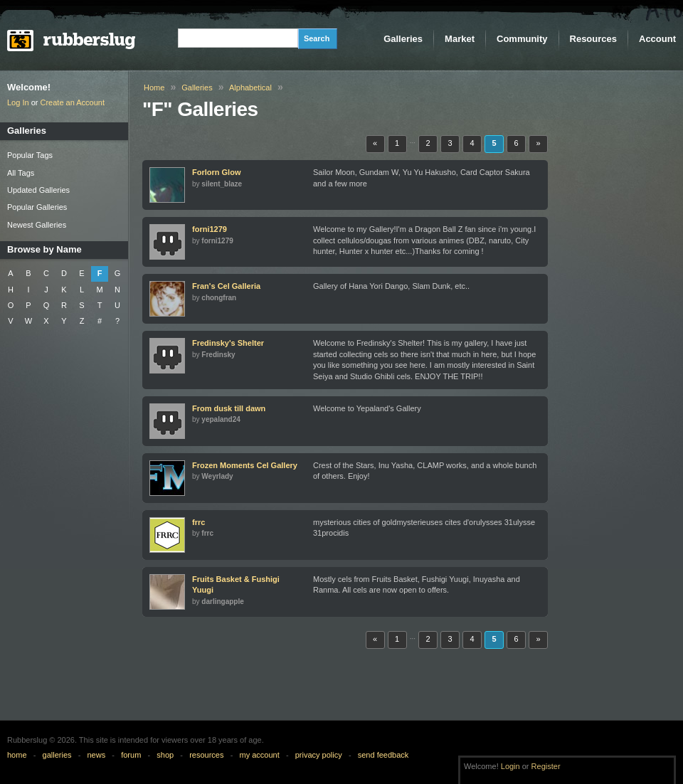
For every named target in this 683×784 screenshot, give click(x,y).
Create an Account (73, 102)
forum (131, 755)
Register (546, 766)
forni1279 (210, 229)
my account (259, 755)
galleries (57, 755)
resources (206, 755)
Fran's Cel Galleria (226, 286)
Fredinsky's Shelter (228, 343)
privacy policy (319, 755)
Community (522, 39)
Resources (593, 39)
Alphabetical (250, 88)
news (97, 755)
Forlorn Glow (216, 172)
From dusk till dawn (229, 408)
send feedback (383, 755)
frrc (198, 522)
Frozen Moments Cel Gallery (245, 465)
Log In (18, 102)
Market (460, 39)
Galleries (403, 39)
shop (165, 755)
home (17, 755)
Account (657, 39)
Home (154, 88)
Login (510, 766)
